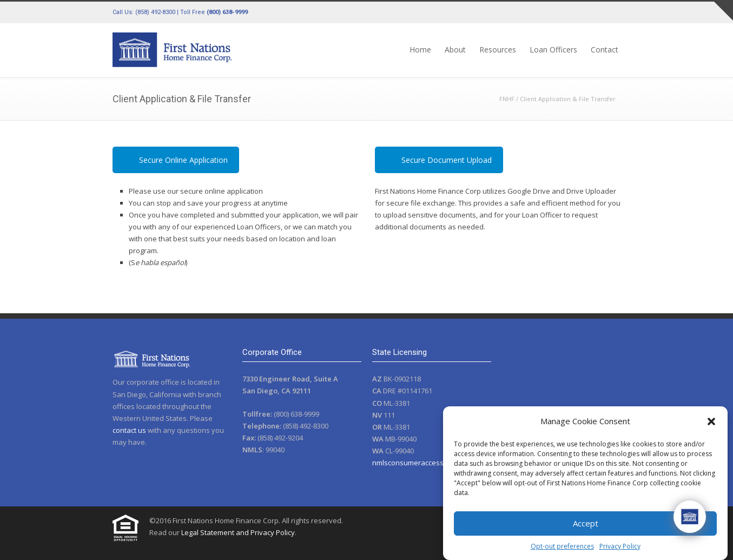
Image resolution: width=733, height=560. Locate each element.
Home (420, 50)
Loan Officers (553, 50)
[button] (711, 421)
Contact (605, 50)
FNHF (507, 99)
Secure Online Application (183, 160)
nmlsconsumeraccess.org (414, 463)
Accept (586, 523)
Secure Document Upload (447, 160)
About (455, 50)
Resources (498, 50)
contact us (129, 430)
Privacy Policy (620, 546)
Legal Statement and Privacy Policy (238, 532)
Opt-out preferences (562, 546)
